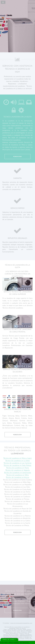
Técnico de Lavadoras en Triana (18, 468)
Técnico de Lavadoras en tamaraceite (17, 473)
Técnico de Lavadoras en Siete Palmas (18, 465)
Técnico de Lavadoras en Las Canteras (18, 463)
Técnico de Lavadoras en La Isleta (18, 461)
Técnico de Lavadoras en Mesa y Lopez (18, 458)
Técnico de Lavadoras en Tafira (18, 475)
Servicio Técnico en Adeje (11, 635)
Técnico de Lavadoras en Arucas (17, 477)
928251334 (17, 156)
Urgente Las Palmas (26, 635)
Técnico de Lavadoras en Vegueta (17, 470)
